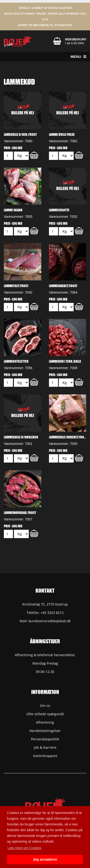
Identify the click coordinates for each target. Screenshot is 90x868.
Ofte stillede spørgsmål (45, 714)
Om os (45, 706)
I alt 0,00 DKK (75, 43)
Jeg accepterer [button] (45, 859)
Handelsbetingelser (45, 731)
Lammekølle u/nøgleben (21, 437)
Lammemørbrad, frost (20, 513)
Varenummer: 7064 (63, 292)
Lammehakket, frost (63, 286)
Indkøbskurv (76, 39)
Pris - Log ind (13, 148)
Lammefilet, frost (16, 286)
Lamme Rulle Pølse (62, 134)
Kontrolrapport (45, 756)
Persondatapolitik (45, 739)
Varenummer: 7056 (18, 368)
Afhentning (45, 722)
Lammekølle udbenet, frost (68, 437)
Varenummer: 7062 (63, 141)
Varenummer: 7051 (18, 444)
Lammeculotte (59, 210)
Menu (78, 57)
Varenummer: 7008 (63, 368)
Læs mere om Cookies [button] (25, 848)
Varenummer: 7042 (18, 292)
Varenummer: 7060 (18, 141)
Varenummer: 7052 (63, 217)
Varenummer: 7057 (18, 519)
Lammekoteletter (16, 361)
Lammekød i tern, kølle (65, 361)
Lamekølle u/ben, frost (20, 134)
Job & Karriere (45, 747)
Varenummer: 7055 (18, 217)
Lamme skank (13, 210)
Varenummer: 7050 (63, 444)
